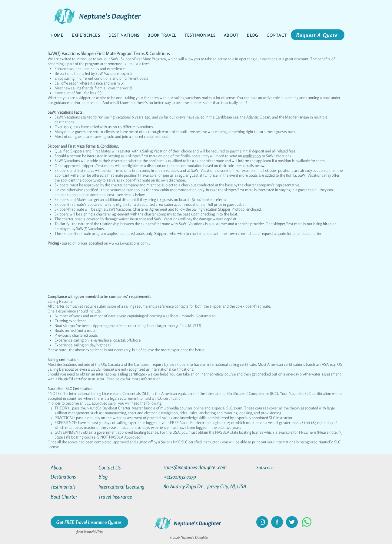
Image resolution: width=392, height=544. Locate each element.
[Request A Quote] (318, 35)
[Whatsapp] (307, 522)
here (312, 432)
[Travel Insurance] (120, 497)
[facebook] (277, 522)
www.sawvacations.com (128, 243)
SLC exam (234, 408)
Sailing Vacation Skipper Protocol (219, 209)
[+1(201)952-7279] (192, 477)
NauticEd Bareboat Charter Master (115, 408)
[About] (72, 467)
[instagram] (262, 522)
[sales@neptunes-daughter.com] (196, 467)
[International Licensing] (126, 487)
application (252, 156)
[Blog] (120, 477)
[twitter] (292, 522)
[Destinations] (72, 477)
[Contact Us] (120, 467)
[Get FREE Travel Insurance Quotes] (89, 522)
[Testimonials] (72, 487)
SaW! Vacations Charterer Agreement (137, 209)
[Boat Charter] (72, 497)
